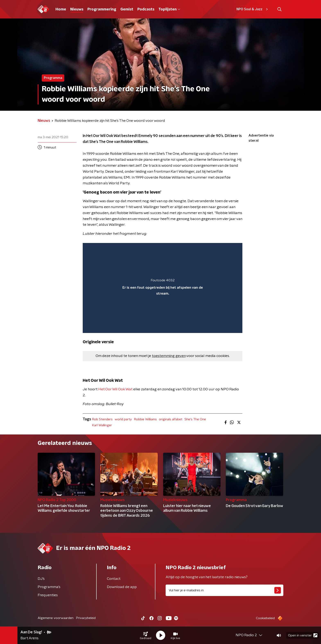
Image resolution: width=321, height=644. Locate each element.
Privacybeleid (86, 618)
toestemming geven (169, 356)
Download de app (122, 587)
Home (61, 9)
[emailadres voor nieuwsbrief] (224, 590)
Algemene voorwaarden (56, 618)
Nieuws (77, 9)
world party (123, 419)
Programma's (49, 587)
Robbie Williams (145, 419)
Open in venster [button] (303, 635)
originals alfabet (171, 419)
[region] (163, 288)
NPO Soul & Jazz (253, 9)
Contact (114, 579)
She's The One (195, 419)
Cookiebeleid (265, 618)
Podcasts (146, 9)
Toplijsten (169, 9)
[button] (146, 635)
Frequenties (48, 595)
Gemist (127, 9)
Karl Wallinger (102, 425)
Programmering (102, 9)
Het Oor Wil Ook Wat (115, 389)
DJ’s (41, 579)
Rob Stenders (102, 419)
